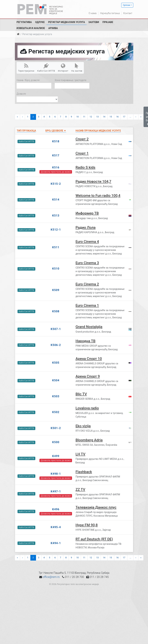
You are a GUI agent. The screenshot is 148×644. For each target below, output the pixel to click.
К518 (56, 141)
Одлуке (40, 22)
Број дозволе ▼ (56, 131)
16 (117, 117)
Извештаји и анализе (31, 28)
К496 (56, 509)
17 (124, 117)
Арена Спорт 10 (89, 359)
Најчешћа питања (110, 13)
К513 (56, 216)
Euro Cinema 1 (87, 305)
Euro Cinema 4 (87, 242)
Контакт (128, 13)
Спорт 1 (82, 153)
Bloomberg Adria (89, 440)
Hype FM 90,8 (87, 525)
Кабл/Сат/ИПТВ (46, 68)
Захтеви (94, 22)
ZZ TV (80, 489)
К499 (56, 456)
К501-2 (56, 428)
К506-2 (56, 345)
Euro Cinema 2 (87, 284)
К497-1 (56, 491)
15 (111, 117)
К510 (56, 269)
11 (84, 117)
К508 (56, 311)
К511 (56, 247)
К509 (56, 290)
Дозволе (21, 94)
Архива (53, 28)
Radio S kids (85, 167)
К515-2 (56, 184)
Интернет (63, 68)
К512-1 (56, 230)
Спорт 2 (82, 139)
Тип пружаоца (26, 131)
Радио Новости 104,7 (93, 181)
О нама (93, 13)
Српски (126, 5)
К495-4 (56, 527)
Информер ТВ (87, 213)
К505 (56, 363)
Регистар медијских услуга (67, 22)
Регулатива (24, 22)
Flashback (84, 472)
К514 (56, 200)
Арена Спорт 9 (88, 376)
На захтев (77, 68)
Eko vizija (83, 426)
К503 (56, 396)
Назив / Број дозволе (28, 80)
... (130, 117)
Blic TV (81, 394)
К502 (56, 412)
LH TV (80, 454)
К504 (56, 380)
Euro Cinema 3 (87, 263)
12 (91, 117)
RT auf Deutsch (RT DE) (94, 539)
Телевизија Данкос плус (96, 507)
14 (104, 117)
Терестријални (26, 68)
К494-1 (56, 543)
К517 (56, 155)
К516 (56, 167)
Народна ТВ (85, 341)
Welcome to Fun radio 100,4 (98, 196)
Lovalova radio (87, 408)
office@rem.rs (51, 577)
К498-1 (56, 474)
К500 (56, 442)
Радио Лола (85, 227)
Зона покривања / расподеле (71, 80)
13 (97, 117)
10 (78, 117)
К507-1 (56, 329)
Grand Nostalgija (89, 327)
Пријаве (108, 22)
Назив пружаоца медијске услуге (98, 131)
